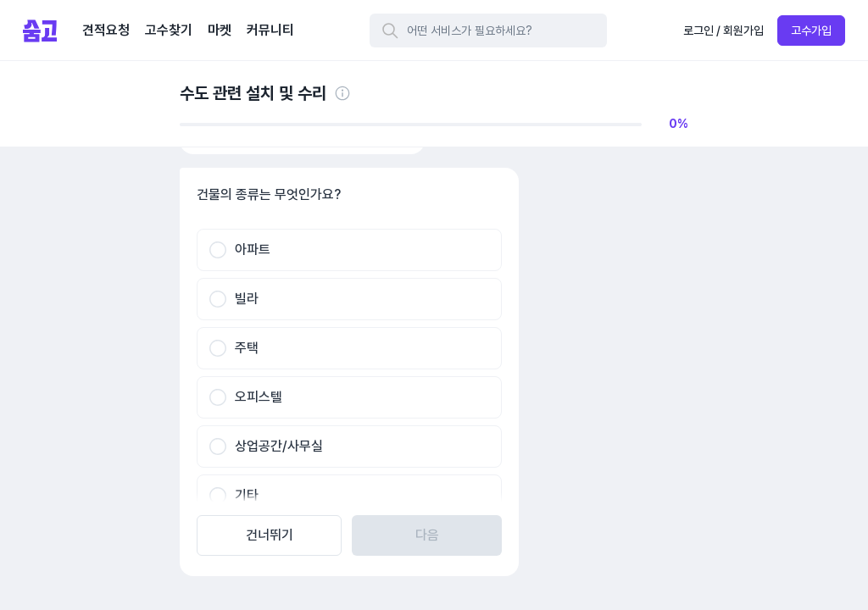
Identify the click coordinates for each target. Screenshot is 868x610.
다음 (427, 535)
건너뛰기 (270, 535)
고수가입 (811, 30)
